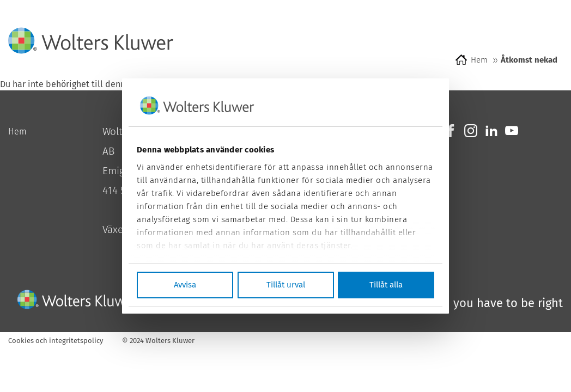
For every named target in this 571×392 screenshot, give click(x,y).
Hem (479, 60)
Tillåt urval (286, 285)
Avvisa (185, 285)
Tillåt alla (386, 285)
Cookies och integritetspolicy (56, 341)
